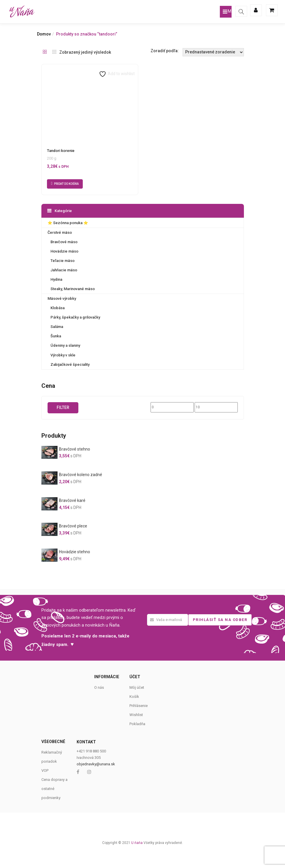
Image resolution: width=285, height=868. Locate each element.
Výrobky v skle (63, 355)
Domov (44, 34)
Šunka (56, 336)
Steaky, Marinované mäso (73, 289)
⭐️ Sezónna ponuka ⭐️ (68, 223)
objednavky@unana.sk (96, 764)
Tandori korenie (61, 151)
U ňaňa (137, 842)
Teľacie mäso (63, 261)
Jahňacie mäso (64, 270)
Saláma (57, 327)
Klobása (58, 308)
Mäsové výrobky (62, 298)
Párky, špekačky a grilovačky (75, 317)
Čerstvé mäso (60, 232)
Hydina (56, 279)
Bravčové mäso (64, 242)
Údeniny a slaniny (65, 345)
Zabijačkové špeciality (70, 364)
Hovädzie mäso (64, 251)
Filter (63, 407)
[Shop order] (213, 52)
